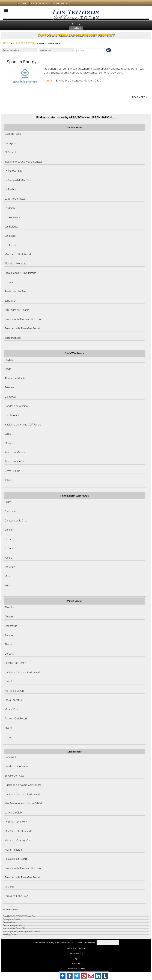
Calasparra (11, 511)
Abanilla (9, 607)
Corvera (9, 654)
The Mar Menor (74, 127)
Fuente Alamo (12, 415)
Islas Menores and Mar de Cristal (23, 162)
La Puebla (10, 189)
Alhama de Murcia (15, 378)
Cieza (8, 539)
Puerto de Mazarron (16, 452)
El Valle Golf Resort (15, 663)
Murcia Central (74, 601)
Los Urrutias (11, 245)
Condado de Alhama (16, 406)
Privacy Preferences (108, 943)
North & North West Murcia (75, 496)
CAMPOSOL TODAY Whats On (19, 916)
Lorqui (8, 681)
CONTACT (23, 3)
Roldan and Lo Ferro (16, 291)
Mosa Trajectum (14, 700)
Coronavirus (9, 922)
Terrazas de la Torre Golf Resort (22, 328)
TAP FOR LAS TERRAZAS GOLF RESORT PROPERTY (76, 35)
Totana (8, 480)
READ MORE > (139, 97)
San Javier (10, 301)
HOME (7, 43)
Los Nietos (11, 236)
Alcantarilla (11, 626)
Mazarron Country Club (18, 840)
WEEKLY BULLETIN (62, 3)
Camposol (10, 396)
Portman (9, 282)
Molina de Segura (14, 691)
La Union (10, 208)
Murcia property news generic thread (21, 931)
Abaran (9, 616)
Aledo (8, 369)
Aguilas (9, 360)
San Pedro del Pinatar (17, 310)
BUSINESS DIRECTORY (24, 43)
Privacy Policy (77, 953)
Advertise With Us (76, 969)
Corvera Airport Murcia (14, 925)
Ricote (8, 728)
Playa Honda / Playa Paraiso (20, 273)
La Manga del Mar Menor (19, 180)
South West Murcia (75, 353)
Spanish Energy (22, 62)
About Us (76, 964)
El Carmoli (10, 152)
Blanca (8, 644)
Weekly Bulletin (11, 934)
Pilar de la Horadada (16, 263)
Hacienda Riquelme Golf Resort (22, 672)
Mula (7, 576)
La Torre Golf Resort (16, 199)
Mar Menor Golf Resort (18, 254)
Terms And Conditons (76, 949)
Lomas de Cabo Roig (16, 896)
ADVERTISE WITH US (40, 3)
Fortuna (9, 548)
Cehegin (9, 530)
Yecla (8, 585)
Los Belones (11, 226)
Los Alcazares (12, 217)
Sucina (8, 737)
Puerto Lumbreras (15, 461)
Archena (9, 635)
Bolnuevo (10, 387)
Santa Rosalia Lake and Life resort (24, 319)
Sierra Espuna (12, 471)
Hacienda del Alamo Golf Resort (23, 424)
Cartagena (10, 143)
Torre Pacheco (13, 338)
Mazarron (10, 443)
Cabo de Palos (13, 134)
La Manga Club (13, 171)
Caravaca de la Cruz (16, 520)
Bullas (8, 502)
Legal (76, 958)
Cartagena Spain (11, 919)
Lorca (8, 434)
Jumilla (8, 558)
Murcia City (11, 709)
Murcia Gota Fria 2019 (14, 928)
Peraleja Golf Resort (16, 718)
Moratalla (10, 567)
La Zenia (9, 887)
